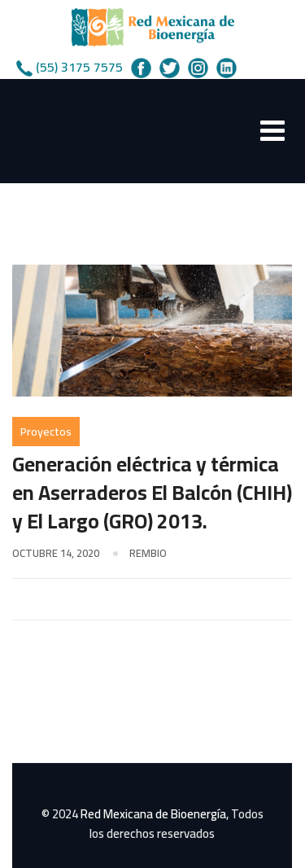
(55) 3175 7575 (79, 67)
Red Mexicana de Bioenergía (153, 814)
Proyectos (46, 432)
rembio (148, 553)
